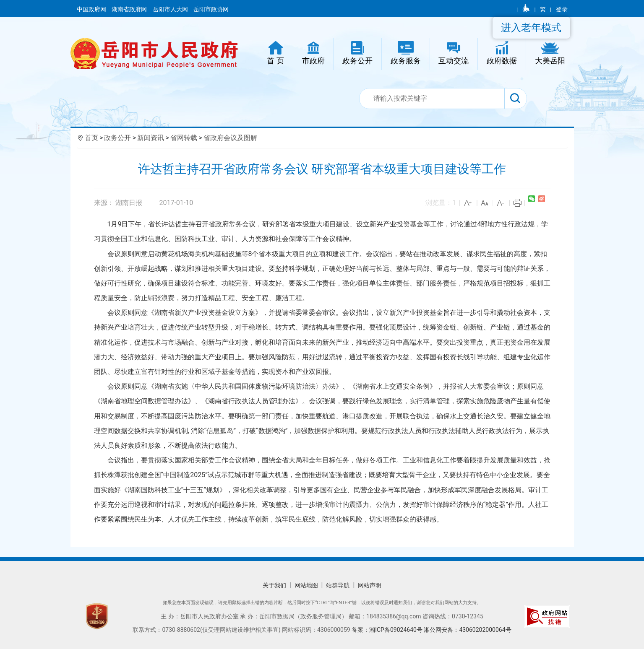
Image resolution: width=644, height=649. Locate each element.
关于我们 (274, 585)
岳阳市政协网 (211, 9)
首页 (91, 138)
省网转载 (184, 138)
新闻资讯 (151, 138)
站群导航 (338, 585)
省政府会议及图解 (230, 138)
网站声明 (370, 585)
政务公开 (117, 138)
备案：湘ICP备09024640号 (388, 630)
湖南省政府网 (130, 9)
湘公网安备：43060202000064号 (467, 630)
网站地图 (306, 585)
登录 (562, 9)
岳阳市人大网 (171, 9)
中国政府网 (92, 9)
